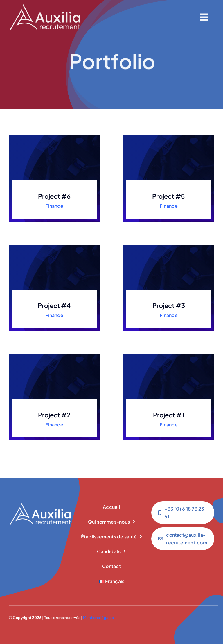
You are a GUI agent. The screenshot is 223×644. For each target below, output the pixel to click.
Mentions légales (98, 618)
